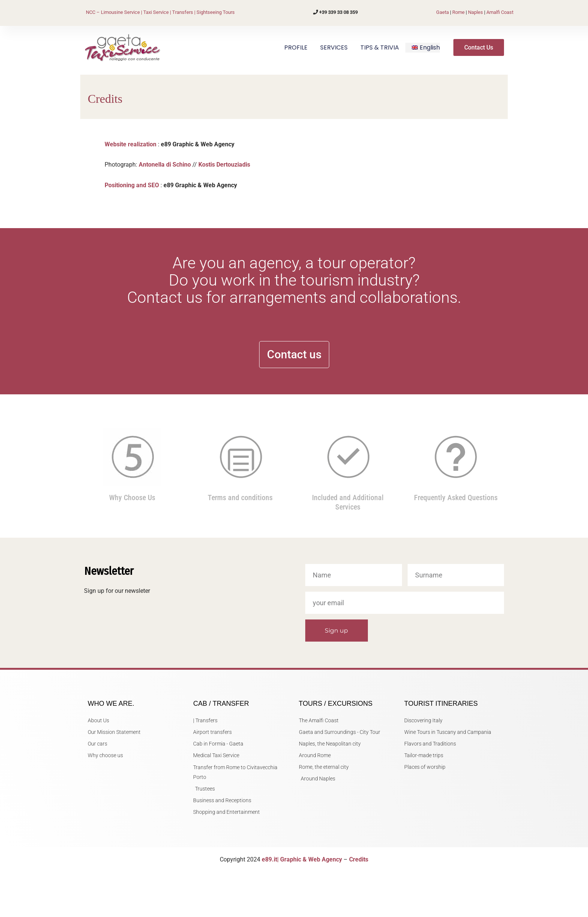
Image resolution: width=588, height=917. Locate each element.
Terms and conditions (240, 498)
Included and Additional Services (348, 502)
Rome (458, 12)
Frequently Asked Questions (456, 498)
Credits (359, 859)
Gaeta (442, 12)
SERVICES (334, 47)
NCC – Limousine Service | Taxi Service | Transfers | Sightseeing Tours (160, 12)
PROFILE (296, 47)
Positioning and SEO (132, 185)
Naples (475, 12)
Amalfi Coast (500, 12)
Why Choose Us (132, 498)
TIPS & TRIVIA (380, 47)
